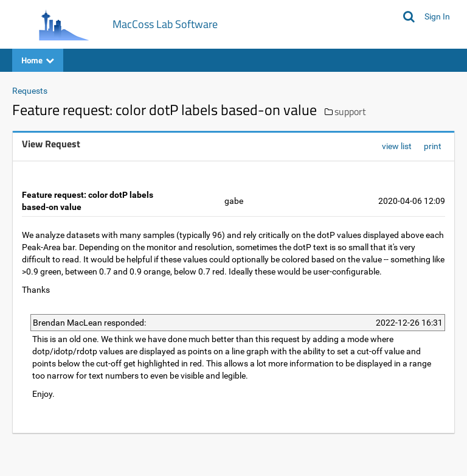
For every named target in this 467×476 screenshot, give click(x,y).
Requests (30, 91)
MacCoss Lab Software (165, 24)
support (350, 111)
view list (397, 146)
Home (38, 60)
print (433, 146)
